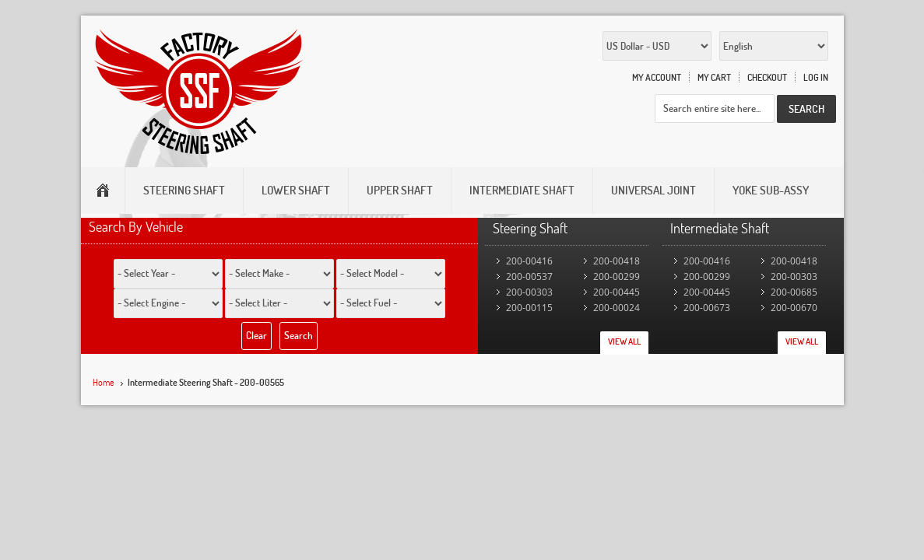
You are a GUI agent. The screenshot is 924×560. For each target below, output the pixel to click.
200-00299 (617, 276)
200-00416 (529, 261)
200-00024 (617, 308)
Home (104, 382)
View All (624, 341)
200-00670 (794, 308)
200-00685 (794, 292)
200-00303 (529, 292)
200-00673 (707, 308)
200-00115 (529, 308)
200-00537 (529, 276)
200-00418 (617, 261)
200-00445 (617, 292)
